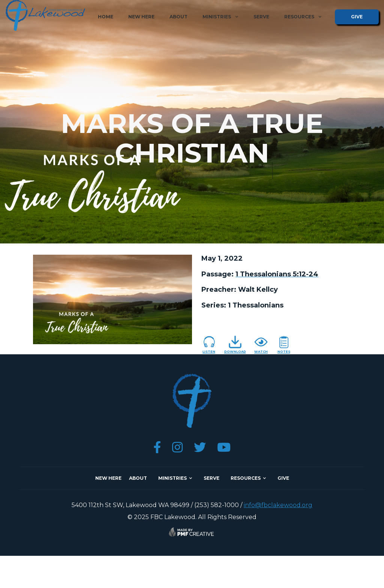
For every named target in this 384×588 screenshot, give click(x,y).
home (106, 17)
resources (246, 478)
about (178, 17)
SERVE (211, 478)
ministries (172, 478)
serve (261, 17)
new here (141, 17)
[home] (45, 15)
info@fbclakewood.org (278, 505)
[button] (220, 17)
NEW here (108, 478)
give (357, 17)
